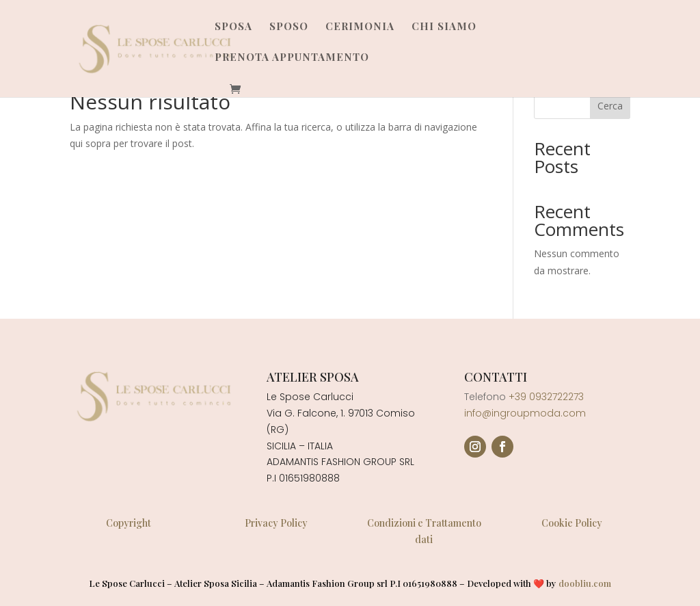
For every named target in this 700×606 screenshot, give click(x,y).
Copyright (129, 523)
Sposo (289, 27)
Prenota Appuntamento (292, 58)
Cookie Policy (572, 523)
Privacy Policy (276, 523)
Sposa (233, 27)
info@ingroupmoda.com (525, 413)
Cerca (610, 106)
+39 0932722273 (546, 397)
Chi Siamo (444, 27)
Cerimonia (360, 27)
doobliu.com (585, 583)
